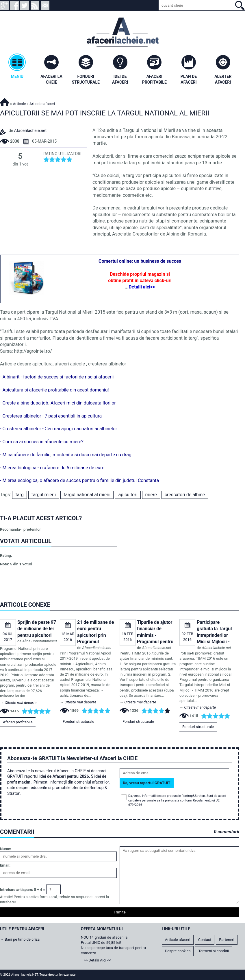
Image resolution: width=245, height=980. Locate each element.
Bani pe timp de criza (22, 939)
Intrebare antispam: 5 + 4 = (23, 890)
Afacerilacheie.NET (5, 101)
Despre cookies (178, 951)
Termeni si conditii (214, 951)
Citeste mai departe (21, 703)
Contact (205, 940)
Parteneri (227, 940)
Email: (5, 865)
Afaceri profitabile (18, 722)
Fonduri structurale (78, 721)
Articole (20, 104)
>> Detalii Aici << (97, 960)
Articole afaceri (178, 940)
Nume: (5, 849)
